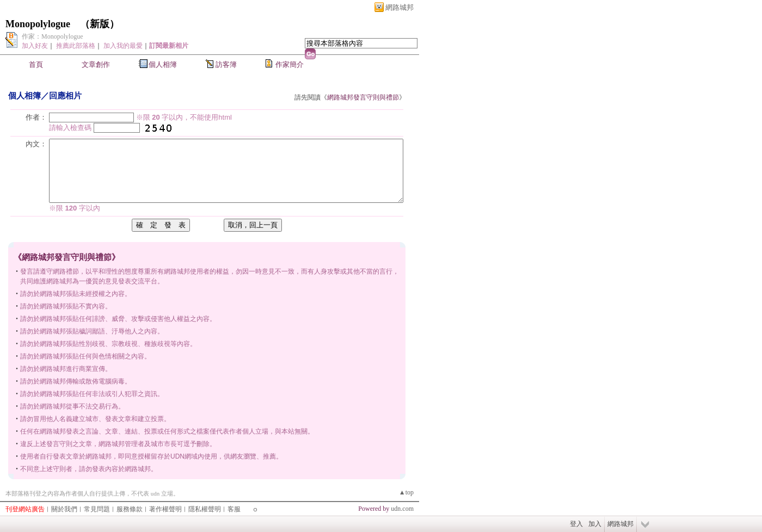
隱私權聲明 (205, 509)
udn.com (402, 509)
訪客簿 (226, 64)
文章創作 (96, 64)
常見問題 (97, 509)
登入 (576, 524)
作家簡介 (290, 64)
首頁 (36, 64)
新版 (100, 24)
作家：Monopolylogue (53, 36)
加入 (595, 524)
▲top (406, 492)
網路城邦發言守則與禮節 (363, 97)
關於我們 (64, 509)
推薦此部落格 (76, 46)
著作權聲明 (165, 509)
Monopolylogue (38, 24)
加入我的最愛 (123, 46)
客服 (234, 509)
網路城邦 (400, 7)
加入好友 (35, 46)
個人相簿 (163, 64)
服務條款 (130, 509)
